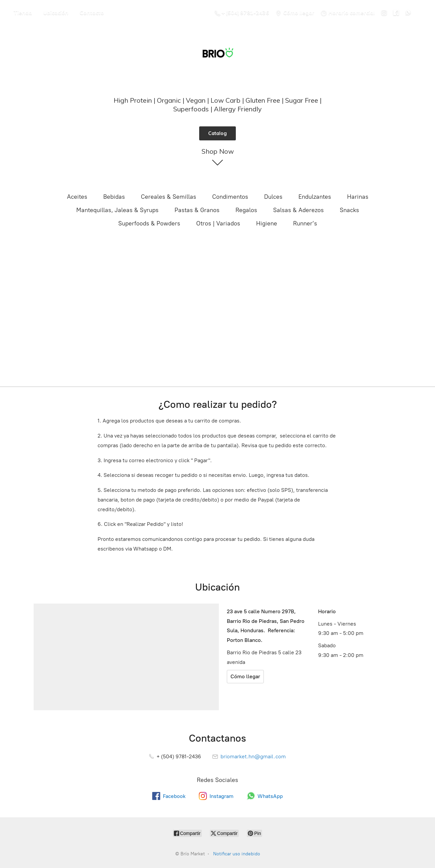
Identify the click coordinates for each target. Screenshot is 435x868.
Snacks (349, 210)
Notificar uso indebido (237, 854)
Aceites (77, 197)
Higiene (267, 223)
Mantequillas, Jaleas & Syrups (117, 210)
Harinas (358, 197)
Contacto (92, 13)
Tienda (23, 13)
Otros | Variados (218, 223)
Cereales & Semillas (169, 197)
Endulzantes (315, 197)
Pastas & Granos (197, 210)
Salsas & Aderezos (298, 210)
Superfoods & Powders (149, 223)
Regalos (246, 210)
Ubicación (56, 13)
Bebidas (114, 197)
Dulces (273, 197)
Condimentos (230, 197)
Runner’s (305, 223)
